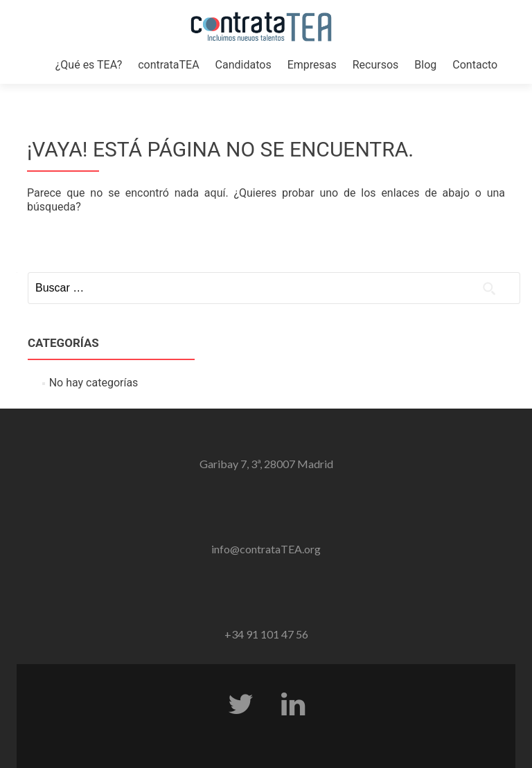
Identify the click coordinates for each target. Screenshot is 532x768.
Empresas (312, 65)
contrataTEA (168, 65)
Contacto (475, 65)
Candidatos (243, 65)
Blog (425, 65)
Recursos (376, 65)
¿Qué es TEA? (89, 65)
